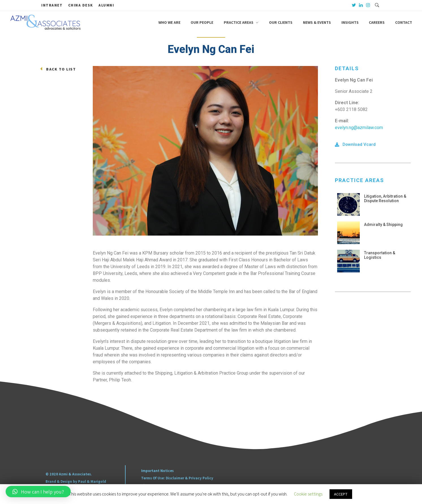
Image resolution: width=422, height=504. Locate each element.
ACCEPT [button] (341, 494)
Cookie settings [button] (308, 494)
